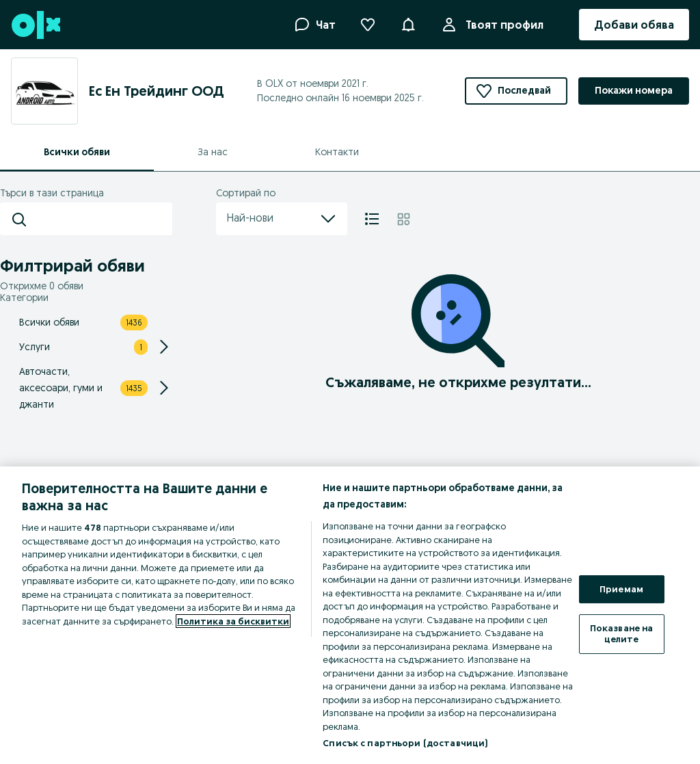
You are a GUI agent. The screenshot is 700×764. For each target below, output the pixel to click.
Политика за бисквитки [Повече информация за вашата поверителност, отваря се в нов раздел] (233, 621)
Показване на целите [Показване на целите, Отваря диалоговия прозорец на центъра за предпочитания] (622, 633)
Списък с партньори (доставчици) (405, 743)
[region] (350, 615)
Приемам (621, 589)
